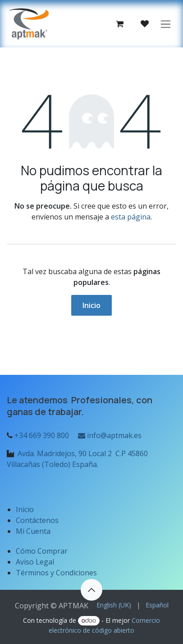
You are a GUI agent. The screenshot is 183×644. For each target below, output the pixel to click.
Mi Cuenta (33, 531)
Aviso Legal (36, 562)
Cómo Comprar (42, 551)
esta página (131, 217)
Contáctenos (37, 520)
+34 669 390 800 (42, 435)
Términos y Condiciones (56, 573)
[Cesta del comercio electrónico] (119, 24)
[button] (91, 590)
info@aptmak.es (109, 435)
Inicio (91, 305)
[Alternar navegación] (166, 24)
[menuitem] (114, 605)
